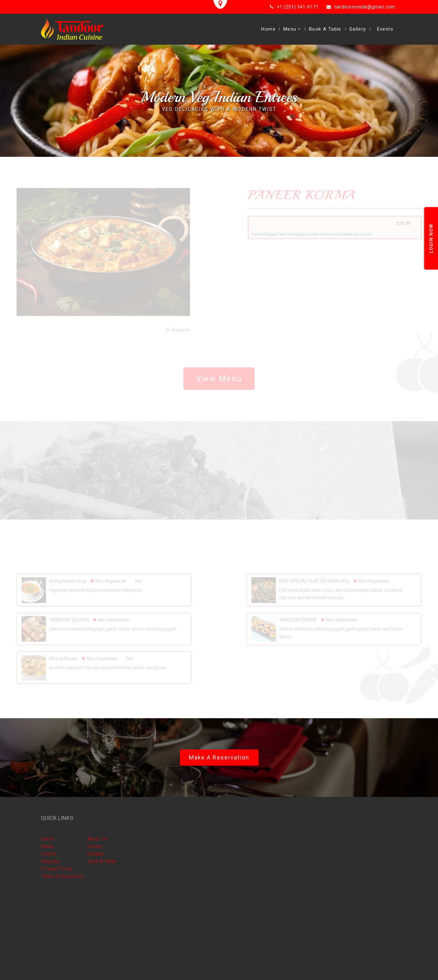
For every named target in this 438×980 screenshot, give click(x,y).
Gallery (358, 29)
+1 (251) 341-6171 (298, 7)
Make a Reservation (219, 757)
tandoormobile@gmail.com (365, 7)
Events (385, 29)
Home (268, 29)
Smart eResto (96, 970)
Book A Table (325, 29)
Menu (292, 29)
